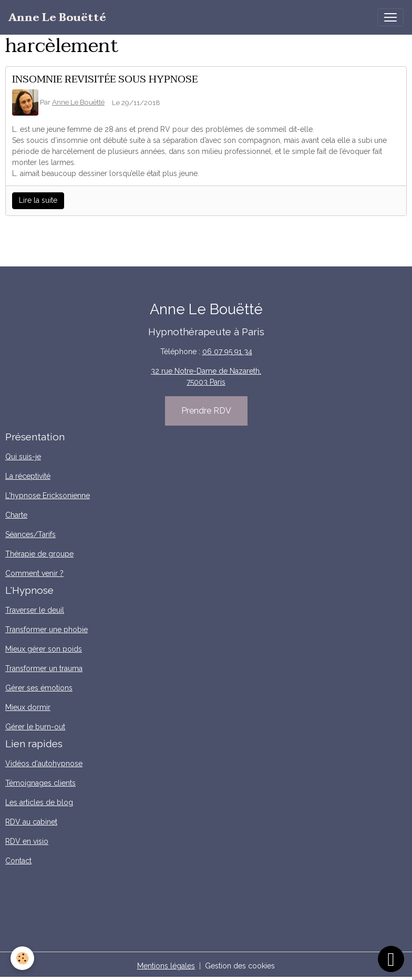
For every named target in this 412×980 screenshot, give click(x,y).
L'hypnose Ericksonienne (48, 496)
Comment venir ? (34, 573)
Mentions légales (166, 966)
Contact (18, 861)
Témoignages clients (40, 783)
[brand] (57, 18)
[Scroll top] (391, 959)
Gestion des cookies (240, 966)
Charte (16, 515)
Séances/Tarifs (30, 534)
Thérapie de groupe (39, 554)
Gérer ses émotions (39, 688)
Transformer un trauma (44, 668)
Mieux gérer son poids (44, 649)
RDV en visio (27, 841)
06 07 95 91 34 (227, 352)
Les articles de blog (39, 802)
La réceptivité (28, 476)
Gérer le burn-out (35, 727)
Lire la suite (38, 200)
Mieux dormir (28, 707)
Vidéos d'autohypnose (44, 764)
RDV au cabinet (31, 822)
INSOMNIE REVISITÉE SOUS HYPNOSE (105, 79)
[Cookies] (22, 958)
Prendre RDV (206, 411)
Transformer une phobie (47, 630)
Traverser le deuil (35, 610)
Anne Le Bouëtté (78, 102)
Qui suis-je (23, 457)
